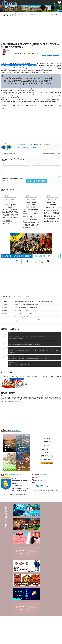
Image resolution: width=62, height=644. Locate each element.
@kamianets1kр (37, 508)
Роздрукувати (20, 172)
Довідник (47, 477)
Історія (47, 480)
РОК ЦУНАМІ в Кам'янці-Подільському (26, 339)
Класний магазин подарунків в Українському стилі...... (25, 371)
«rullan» (47, 521)
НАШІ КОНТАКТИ (42, 514)
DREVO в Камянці (20, 351)
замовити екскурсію (13, 429)
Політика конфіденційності (11, 523)
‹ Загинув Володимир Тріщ (8, 182)
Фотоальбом (47, 488)
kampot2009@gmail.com (21, 519)
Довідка (17, 325)
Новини (47, 470)
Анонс (47, 473)
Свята (27, 325)
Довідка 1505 (47, 491)
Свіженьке (6, 325)
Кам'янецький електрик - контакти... (19, 392)
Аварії (40, 14)
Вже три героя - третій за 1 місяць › (52, 182)
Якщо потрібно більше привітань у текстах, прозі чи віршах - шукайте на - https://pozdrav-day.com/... (35, 364)
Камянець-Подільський (9, 14)
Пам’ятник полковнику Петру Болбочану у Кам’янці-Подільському (34, 330)
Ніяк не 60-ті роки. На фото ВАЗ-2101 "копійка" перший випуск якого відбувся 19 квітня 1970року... (35, 378)
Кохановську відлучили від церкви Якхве (26, 333)
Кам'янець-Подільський (29, 427)
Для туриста (47, 484)
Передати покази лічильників (47, 284)
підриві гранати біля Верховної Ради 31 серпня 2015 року (18, 93)
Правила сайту (23, 523)
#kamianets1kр (37, 511)
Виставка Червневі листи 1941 (23, 342)
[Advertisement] (31, 29)
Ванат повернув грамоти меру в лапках (26, 336)
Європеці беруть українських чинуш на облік (27, 348)
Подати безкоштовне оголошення (17, 284)
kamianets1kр (37, 506)
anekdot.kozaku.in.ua (16, 404)
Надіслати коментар (37, 209)
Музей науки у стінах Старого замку (25, 345)
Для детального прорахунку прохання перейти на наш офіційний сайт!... (30, 385)
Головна (47, 466)
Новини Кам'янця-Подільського (27, 14)
